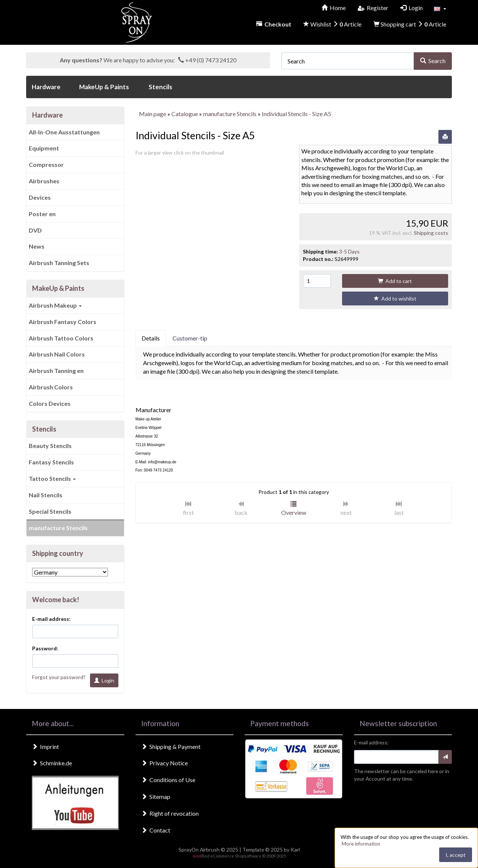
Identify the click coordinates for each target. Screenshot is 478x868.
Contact (156, 830)
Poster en (42, 214)
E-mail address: (51, 619)
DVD (35, 230)
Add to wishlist (395, 298)
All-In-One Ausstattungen (64, 132)
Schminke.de (52, 763)
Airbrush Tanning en (56, 371)
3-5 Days (349, 251)
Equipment (44, 148)
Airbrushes (44, 181)
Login (104, 680)
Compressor (46, 164)
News (37, 246)
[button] (440, 8)
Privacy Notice (164, 763)
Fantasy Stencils (51, 462)
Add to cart (395, 281)
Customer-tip (190, 338)
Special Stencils (50, 511)
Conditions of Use (168, 780)
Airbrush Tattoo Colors (61, 338)
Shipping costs (431, 233)
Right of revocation (170, 813)
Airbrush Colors (51, 387)
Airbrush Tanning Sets (59, 263)
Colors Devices (50, 403)
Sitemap (156, 797)
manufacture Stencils (58, 528)
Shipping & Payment (171, 746)
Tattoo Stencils (52, 478)
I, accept (456, 855)
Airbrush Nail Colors (57, 354)
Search (433, 61)
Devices (40, 197)
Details (151, 338)
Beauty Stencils (50, 446)
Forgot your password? (59, 677)
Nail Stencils (46, 495)
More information (361, 844)
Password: (45, 648)
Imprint (45, 746)
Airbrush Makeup (55, 305)
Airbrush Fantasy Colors (63, 322)
